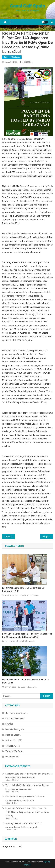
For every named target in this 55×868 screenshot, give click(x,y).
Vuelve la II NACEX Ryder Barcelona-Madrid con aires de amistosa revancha (27, 787)
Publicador (27, 62)
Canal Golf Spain (28, 6)
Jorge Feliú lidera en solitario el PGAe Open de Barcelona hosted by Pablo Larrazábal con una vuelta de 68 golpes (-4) (48, 537)
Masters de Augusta (15, 729)
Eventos (9, 724)
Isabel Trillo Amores (30, 595)
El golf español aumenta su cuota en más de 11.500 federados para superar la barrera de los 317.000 (27, 812)
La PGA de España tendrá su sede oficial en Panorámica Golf (23, 590)
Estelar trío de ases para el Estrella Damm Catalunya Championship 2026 (25, 799)
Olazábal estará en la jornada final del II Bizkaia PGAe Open (26, 681)
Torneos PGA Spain (12, 57)
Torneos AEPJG (13, 746)
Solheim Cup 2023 (14, 740)
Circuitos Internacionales (17, 713)
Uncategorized (12, 757)
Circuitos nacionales (15, 718)
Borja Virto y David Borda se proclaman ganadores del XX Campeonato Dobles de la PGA (27, 635)
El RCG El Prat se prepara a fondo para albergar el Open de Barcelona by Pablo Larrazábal (11, 537)
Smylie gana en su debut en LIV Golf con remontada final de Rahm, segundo (24, 825)
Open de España (13, 735)
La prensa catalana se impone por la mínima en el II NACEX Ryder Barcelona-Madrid (29, 776)
